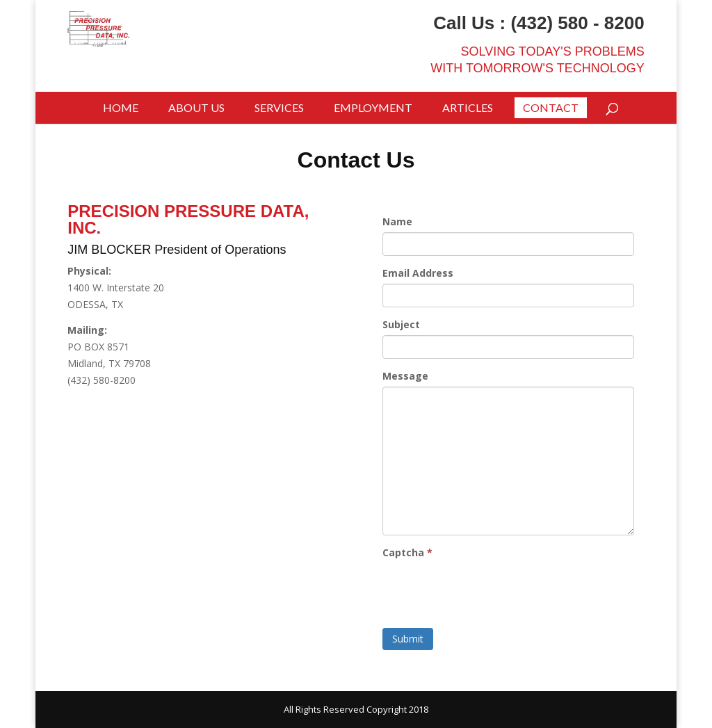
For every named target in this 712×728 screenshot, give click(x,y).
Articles (468, 107)
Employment (373, 107)
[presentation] (488, 590)
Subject (401, 324)
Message (405, 376)
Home (121, 107)
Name (397, 221)
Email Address (418, 273)
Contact (551, 107)
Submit (408, 639)
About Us (196, 107)
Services (279, 107)
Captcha (407, 552)
